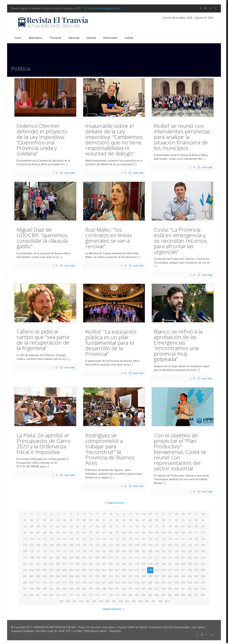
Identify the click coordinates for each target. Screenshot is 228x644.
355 (144, 588)
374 (84, 594)
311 (38, 582)
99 (117, 532)
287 (64, 576)
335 (196, 582)
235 (91, 563)
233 (78, 563)
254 (32, 569)
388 (177, 594)
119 (64, 538)
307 (196, 576)
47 (144, 520)
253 (25, 569)
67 (91, 526)
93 (78, 532)
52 (177, 520)
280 (203, 569)
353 (130, 588)
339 (38, 588)
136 (177, 538)
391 (196, 594)
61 (51, 526)
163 (170, 544)
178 (84, 551)
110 (190, 532)
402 (121, 601)
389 (183, 594)
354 (137, 588)
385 (157, 594)
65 (78, 526)
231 (64, 563)
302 (163, 576)
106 (163, 532)
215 (144, 557)
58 (32, 526)
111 (196, 532)
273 (157, 569)
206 (84, 557)
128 (124, 538)
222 (190, 557)
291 (91, 576)
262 (84, 569)
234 (84, 563)
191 (170, 551)
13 (104, 513)
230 (58, 563)
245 (157, 563)
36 (71, 520)
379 (117, 594)
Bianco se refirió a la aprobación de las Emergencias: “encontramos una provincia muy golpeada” (178, 345)
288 (71, 576)
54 (190, 520)
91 (64, 532)
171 (38, 551)
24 (177, 513)
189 (157, 551)
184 (124, 551)
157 (130, 544)
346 (84, 588)
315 (64, 582)
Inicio (184, 68)
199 (38, 557)
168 (203, 544)
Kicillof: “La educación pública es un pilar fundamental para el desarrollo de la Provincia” (111, 342)
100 (124, 532)
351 (117, 588)
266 (111, 569)
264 (97, 569)
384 (150, 594)
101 (130, 532)
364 (203, 588)
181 (104, 551)
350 (111, 588)
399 (101, 601)
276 (177, 569)
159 (144, 544)
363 (196, 588)
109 (183, 532)
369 (51, 594)
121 (78, 538)
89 (51, 532)
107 (170, 532)
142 (32, 544)
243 (144, 563)
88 (45, 532)
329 (157, 582)
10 (84, 513)
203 (64, 557)
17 (130, 513)
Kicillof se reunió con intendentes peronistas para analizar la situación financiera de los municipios (182, 137)
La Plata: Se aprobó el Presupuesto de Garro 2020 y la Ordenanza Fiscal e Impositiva (44, 443)
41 (104, 520)
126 (111, 538)
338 (32, 588)
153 (104, 544)
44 (124, 520)
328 (150, 582)
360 (177, 588)
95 (91, 532)
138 (190, 538)
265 (104, 569)
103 (144, 532)
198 (32, 557)
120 (71, 538)
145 (51, 544)
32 (45, 520)
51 (170, 520)
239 (117, 563)
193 (183, 551)
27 (196, 513)
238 (111, 563)
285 (51, 576)
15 (117, 513)
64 (71, 526)
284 (45, 576)
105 (157, 532)
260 (71, 569)
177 (78, 551)
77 (157, 526)
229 (51, 563)
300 (150, 576)
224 (203, 557)
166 (190, 544)
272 (150, 569)
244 (150, 563)
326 (137, 582)
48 (150, 520)
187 (144, 551)
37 (78, 520)
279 (196, 569)
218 (163, 557)
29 (25, 520)
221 (183, 557)
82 (190, 526)
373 (78, 594)
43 (117, 520)
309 (25, 582)
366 (32, 594)
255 (38, 569)
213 (130, 557)
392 (203, 594)
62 (58, 526)
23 (170, 513)
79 (170, 526)
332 (177, 582)
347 (91, 588)
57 (25, 526)
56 (203, 520)
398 (94, 601)
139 (196, 538)
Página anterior (114, 502)
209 (104, 557)
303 (170, 576)
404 (134, 601)
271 (144, 569)
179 (91, 551)
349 (104, 588)
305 (183, 576)
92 (71, 532)
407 (154, 601)
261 (78, 569)
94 (84, 532)
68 (97, 526)
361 (183, 588)
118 (58, 538)
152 (97, 544)
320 (97, 582)
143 (38, 544)
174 (58, 551)
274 (163, 569)
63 (64, 526)
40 (97, 520)
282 (32, 576)
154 (111, 544)
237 (104, 563)
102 (137, 532)
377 (104, 594)
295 (117, 576)
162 (163, 544)
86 (32, 532)
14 (111, 513)
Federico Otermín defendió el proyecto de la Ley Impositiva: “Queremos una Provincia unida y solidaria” (42, 139)
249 (183, 563)
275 (170, 569)
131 (144, 538)
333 (183, 582)
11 (91, 513)
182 (111, 551)
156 (124, 544)
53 (183, 520)
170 (32, 551)
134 (163, 538)
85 (25, 532)
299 (144, 576)
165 (183, 544)
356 (150, 588)
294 (111, 576)
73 (130, 526)
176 (71, 551)
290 (84, 576)
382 (137, 594)
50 (163, 520)
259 (64, 569)
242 (137, 563)
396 (81, 601)
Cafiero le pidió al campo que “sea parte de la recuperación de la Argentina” (43, 339)
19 (144, 513)
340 (45, 588)
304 (177, 576)
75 (144, 526)
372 (71, 594)
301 (157, 576)
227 (38, 563)
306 (190, 576)
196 (203, 551)
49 (157, 520)
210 (111, 557)
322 (111, 582)
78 (163, 526)
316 (71, 582)
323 (117, 582)
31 (38, 520)
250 (190, 563)
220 (177, 557)
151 (91, 544)
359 (170, 588)
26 (190, 513)
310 (32, 582)
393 (61, 601)
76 (150, 526)
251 (196, 563)
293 (104, 576)
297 (130, 576)
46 (137, 520)
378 (111, 594)
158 (137, 544)
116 (45, 538)
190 (163, 551)
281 (25, 576)
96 (97, 532)
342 (58, 588)
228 (45, 563)
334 (190, 582)
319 (91, 582)
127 (117, 538)
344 (71, 588)
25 (183, 513)
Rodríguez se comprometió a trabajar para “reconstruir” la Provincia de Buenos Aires (110, 449)
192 (177, 551)
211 (117, 557)
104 (150, 532)
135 (170, 538)
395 (74, 601)
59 (38, 526)
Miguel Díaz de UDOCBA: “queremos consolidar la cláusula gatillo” (42, 238)
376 (97, 594)
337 (25, 588)
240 (124, 563)
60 (45, 526)
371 (64, 594)
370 (58, 594)
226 (32, 563)
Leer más (69, 173)
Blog (198, 68)
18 (137, 513)
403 (127, 601)
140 (203, 538)
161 (157, 544)
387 (170, 594)
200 (45, 557)
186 (137, 551)
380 (124, 594)
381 (130, 594)
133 (157, 538)
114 (32, 538)
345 (78, 588)
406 (147, 601)
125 (104, 538)
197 (25, 557)
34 (58, 520)
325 (130, 582)
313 (51, 582)
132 (150, 538)
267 (117, 569)
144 (45, 544)
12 (97, 513)
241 (130, 563)
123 (91, 538)
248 (177, 563)
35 (64, 520)
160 (150, 544)
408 (160, 601)
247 (170, 563)
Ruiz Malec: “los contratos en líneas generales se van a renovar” (109, 238)
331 (170, 582)
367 (38, 594)
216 (150, 557)
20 (150, 513)
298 (137, 576)
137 (183, 538)
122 (84, 538)
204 (71, 557)
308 (203, 576)
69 (104, 526)
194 (190, 551)
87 (38, 532)
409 (167, 601)
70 (111, 526)
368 (45, 594)
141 (25, 544)
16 (124, 513)
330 (163, 582)
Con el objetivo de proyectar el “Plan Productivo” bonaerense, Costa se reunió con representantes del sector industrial (180, 451)
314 (58, 582)
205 (78, 557)
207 (91, 557)
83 (196, 526)
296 (124, 576)
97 (104, 532)
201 (51, 557)
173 (51, 551)
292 (97, 576)
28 (203, 513)
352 (124, 588)
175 (64, 551)
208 (97, 557)
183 (117, 551)
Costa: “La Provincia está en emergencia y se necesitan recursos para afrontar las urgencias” (180, 240)
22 (163, 513)
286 (58, 576)
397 (88, 601)
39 (91, 520)
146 (58, 544)
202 (58, 557)
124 (97, 538)
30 (32, 520)
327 (144, 582)
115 (38, 538)
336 (203, 582)
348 (97, 588)
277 (183, 569)
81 (183, 526)
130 (137, 538)
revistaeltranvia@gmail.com (104, 8)
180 (97, 551)
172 (45, 551)
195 (196, 551)
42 (111, 520)
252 (203, 563)
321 (104, 582)
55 (196, 520)
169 (25, 551)
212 (124, 557)
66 (84, 526)
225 (25, 563)
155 (117, 544)
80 (177, 526)
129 (130, 538)
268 (124, 569)
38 (84, 520)
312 (45, 582)
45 (130, 520)
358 (163, 588)
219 (170, 557)
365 (25, 594)
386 (163, 594)
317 (78, 582)
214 (137, 557)
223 (196, 557)
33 (51, 520)
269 (130, 569)
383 (144, 594)
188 (150, 551)
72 (124, 526)
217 (157, 557)
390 (190, 594)
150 (84, 544)
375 (91, 594)
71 (117, 526)
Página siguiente (114, 608)
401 (114, 601)
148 (71, 544)
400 (107, 601)
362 (190, 588)
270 (137, 569)
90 (58, 532)
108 (177, 532)
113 (25, 538)
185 (130, 551)
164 (177, 544)
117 (51, 538)
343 (64, 588)
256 (45, 569)
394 (68, 601)
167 (196, 544)
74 (137, 526)
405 (140, 601)
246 (163, 563)
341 (51, 588)
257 (51, 569)
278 (190, 569)
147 (64, 544)
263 (91, 569)
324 (124, 582)
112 (203, 532)
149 (78, 544)
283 (38, 576)
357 (157, 588)
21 (157, 513)
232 (71, 563)
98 (111, 532)
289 (78, 576)
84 (203, 526)
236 (97, 563)
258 (58, 569)
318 (84, 582)
